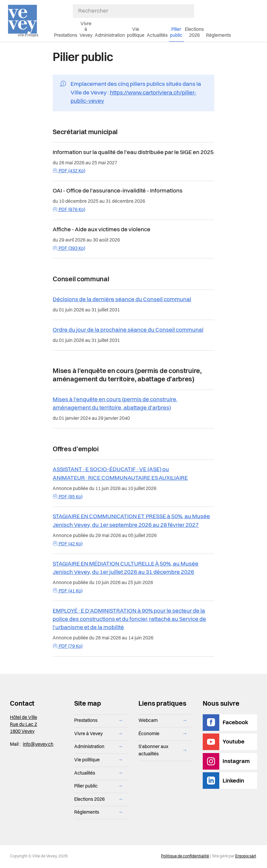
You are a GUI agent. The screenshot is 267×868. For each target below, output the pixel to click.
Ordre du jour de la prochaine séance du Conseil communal (128, 330)
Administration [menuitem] (110, 35)
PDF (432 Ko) (69, 171)
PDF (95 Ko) (67, 497)
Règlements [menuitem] (218, 35)
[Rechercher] (133, 11)
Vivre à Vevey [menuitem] (86, 30)
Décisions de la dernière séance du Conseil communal (122, 300)
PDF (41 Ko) (67, 591)
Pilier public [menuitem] (176, 32)
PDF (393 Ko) (69, 248)
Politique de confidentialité (185, 856)
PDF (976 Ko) (69, 210)
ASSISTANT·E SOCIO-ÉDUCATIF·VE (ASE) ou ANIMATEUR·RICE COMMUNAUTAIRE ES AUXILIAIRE (120, 474)
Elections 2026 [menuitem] (194, 32)
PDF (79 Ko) (67, 646)
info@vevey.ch (38, 744)
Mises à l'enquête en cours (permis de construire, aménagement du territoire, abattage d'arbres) (115, 404)
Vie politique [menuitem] (136, 32)
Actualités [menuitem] (157, 35)
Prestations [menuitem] (66, 35)
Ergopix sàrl (246, 856)
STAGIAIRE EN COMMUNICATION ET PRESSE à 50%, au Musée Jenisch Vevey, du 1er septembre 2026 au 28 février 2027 (131, 521)
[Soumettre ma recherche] (190, 11)
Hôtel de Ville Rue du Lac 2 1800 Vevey (24, 725)
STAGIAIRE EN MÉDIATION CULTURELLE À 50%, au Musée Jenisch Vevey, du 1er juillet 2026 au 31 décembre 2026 (126, 568)
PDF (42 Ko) (67, 544)
